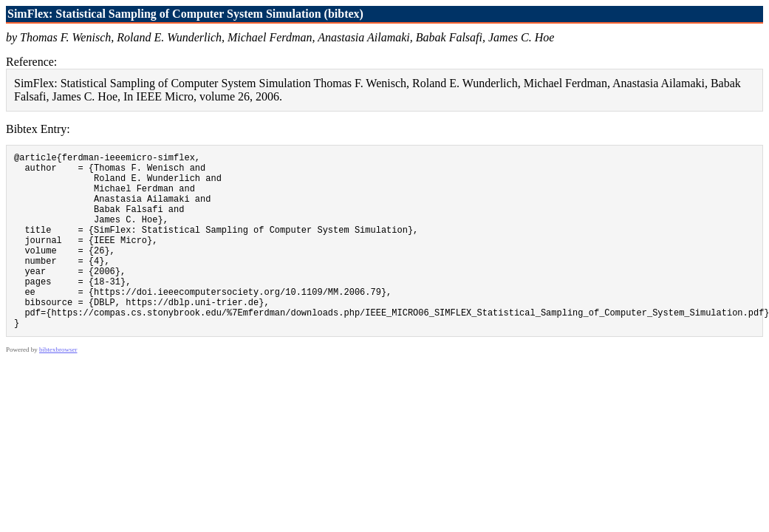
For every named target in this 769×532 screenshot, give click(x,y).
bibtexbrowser (58, 387)
